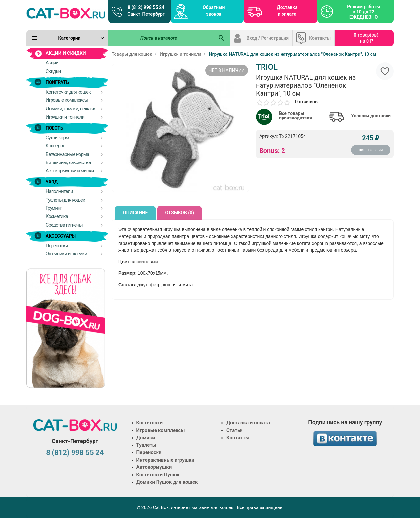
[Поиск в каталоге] (161, 38)
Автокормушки (154, 467)
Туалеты (147, 445)
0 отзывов (306, 102)
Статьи (235, 430)
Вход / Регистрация (268, 38)
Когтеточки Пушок (158, 475)
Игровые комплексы (161, 430)
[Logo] (66, 13)
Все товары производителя (295, 116)
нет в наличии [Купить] (371, 150)
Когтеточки (150, 423)
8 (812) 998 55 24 (75, 453)
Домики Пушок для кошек (167, 482)
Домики (146, 438)
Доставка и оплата (287, 11)
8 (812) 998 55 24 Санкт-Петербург (146, 11)
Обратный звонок (214, 11)
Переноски (149, 452)
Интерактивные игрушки (166, 460)
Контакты (320, 38)
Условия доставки (371, 116)
